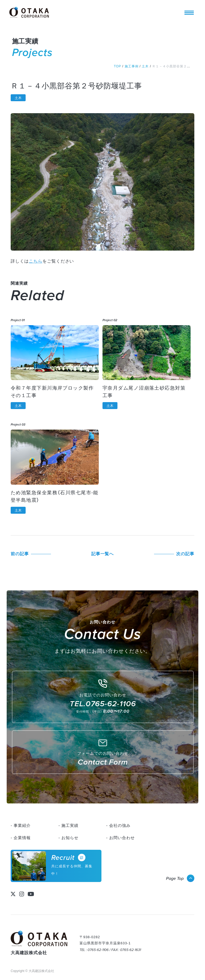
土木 (18, 98)
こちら (36, 261)
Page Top (175, 878)
